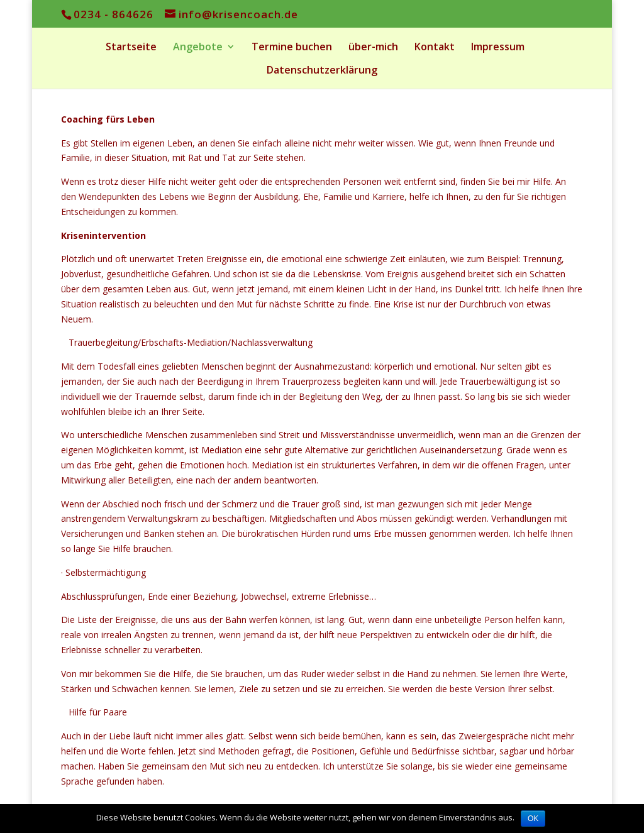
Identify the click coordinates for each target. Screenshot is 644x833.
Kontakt (435, 48)
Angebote (198, 48)
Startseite (131, 48)
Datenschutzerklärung (322, 71)
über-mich (373, 48)
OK (533, 819)
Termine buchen (292, 48)
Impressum (498, 48)
